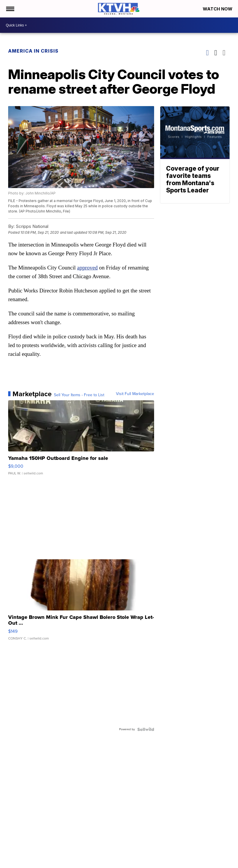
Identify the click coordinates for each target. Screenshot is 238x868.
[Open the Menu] (10, 9)
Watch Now (218, 9)
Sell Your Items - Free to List (79, 395)
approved (88, 268)
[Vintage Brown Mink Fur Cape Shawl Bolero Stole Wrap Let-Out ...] (81, 603)
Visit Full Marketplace (135, 394)
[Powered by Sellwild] (146, 729)
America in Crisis (33, 51)
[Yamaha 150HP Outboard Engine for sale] (81, 441)
